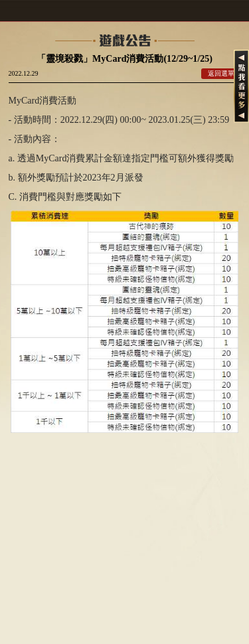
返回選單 (221, 73)
